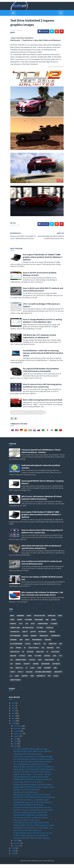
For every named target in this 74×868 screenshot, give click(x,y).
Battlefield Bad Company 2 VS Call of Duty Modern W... (33, 806)
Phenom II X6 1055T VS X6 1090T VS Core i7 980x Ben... (33, 755)
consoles (50, 632)
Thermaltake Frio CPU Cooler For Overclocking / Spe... (33, 832)
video (60, 620)
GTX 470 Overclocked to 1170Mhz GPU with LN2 (31, 821)
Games (11, 232)
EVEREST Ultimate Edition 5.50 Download (28, 809)
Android (34, 640)
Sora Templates (33, 865)
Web (55, 672)
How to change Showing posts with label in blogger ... (33, 765)
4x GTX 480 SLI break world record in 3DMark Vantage (33, 760)
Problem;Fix (44, 640)
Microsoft (42, 636)
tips (58, 652)
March (16, 844)
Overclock (53, 648)
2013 (14, 720)
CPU (27, 628)
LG (11, 680)
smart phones (15, 684)
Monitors (40, 656)
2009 (14, 852)
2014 (14, 717)
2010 (14, 727)
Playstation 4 (34, 652)
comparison (55, 640)
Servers (36, 668)
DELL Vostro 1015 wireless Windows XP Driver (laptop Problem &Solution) (42, 501)
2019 (14, 707)
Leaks (17, 680)
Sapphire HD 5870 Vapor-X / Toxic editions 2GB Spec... (33, 778)
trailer (52, 636)
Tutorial (40, 632)
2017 (14, 709)
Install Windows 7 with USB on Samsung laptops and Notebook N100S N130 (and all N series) (43, 358)
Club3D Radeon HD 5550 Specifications (28, 758)
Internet (48, 672)
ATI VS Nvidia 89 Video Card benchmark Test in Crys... (33, 811)
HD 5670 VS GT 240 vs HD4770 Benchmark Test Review (33, 814)
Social (56, 680)
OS (23, 656)
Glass (32, 672)
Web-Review (45, 668)
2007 (14, 857)
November (18, 732)
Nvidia (54, 624)
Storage (22, 660)
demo (30, 660)
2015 (14, 714)
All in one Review (16, 648)
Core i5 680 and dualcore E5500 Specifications (30, 768)
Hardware (20, 620)
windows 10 (41, 680)
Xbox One (50, 652)
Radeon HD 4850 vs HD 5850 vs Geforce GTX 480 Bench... (34, 771)
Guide (39, 672)
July (15, 743)
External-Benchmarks (43, 676)
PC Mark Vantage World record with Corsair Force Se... (33, 837)
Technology (15, 636)
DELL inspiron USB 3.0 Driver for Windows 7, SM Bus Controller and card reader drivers (42, 597)
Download (52, 620)
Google (28, 648)
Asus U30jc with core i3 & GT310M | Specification (31, 827)
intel (33, 628)
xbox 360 (13, 660)
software (28, 624)
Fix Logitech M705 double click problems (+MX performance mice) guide (42, 374)
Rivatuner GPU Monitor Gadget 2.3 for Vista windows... (33, 788)
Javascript (58, 676)
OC (25, 652)
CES (45, 648)
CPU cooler (55, 656)
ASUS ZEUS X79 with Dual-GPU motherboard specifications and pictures (41, 551)
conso (13, 676)
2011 (14, 725)
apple (27, 644)
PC (47, 656)
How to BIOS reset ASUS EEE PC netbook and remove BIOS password (42, 296)
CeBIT (40, 664)
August (17, 740)
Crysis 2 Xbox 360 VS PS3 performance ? (28, 786)
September (18, 737)
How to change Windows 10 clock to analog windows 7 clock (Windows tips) (41, 327)
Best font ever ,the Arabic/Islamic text (27, 834)
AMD (47, 624)
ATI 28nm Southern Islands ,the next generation (31, 839)
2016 (14, 712)
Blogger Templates (47, 865)
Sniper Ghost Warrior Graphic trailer (27, 824)
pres (32, 680)
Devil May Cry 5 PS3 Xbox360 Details (27, 793)
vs (58, 664)
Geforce (47, 660)
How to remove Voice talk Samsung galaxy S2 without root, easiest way (42, 389)
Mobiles (13, 628)
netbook (30, 656)
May (15, 748)
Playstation (15, 656)
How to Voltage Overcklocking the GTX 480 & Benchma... (34, 773)
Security (27, 668)
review (26, 640)
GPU (12, 652)
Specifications (39, 620)
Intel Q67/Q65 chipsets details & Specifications (31, 781)
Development (50, 664)
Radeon (18, 668)
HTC (61, 660)
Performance (37, 644)
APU (61, 648)
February (17, 847)
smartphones (43, 628)
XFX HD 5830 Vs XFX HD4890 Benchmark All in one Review (34, 801)
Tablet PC (37, 648)
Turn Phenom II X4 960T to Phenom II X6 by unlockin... (32, 776)
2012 (14, 722)
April (16, 750)
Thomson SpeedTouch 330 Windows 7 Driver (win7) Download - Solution (41, 455)
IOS (11, 668)
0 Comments (17, 31)
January (17, 849)
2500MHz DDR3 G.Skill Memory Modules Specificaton (33, 783)
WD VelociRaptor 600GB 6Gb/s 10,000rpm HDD (30, 819)
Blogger (29, 676)
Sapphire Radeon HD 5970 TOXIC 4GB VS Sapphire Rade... (34, 791)
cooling (32, 664)
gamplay (25, 680)
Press (12, 624)
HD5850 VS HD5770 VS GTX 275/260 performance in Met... (34, 829)
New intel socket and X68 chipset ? (26, 796)
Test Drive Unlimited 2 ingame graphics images (31, 753)
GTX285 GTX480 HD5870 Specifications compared (32, 842)
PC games (54, 628)
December (18, 730)
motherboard (15, 640)
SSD (43, 652)
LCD (11, 664)
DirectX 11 (19, 672)
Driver (20, 624)
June (16, 745)
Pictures (38, 660)
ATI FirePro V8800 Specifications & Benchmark (30, 816)
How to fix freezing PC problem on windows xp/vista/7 (33, 763)
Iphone (18, 652)
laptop (33, 636)
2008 (14, 855)
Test (21, 628)
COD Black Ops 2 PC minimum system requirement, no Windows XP (38, 343)
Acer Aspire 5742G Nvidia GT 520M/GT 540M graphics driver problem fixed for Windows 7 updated (41, 263)
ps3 (11, 672)
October (17, 735)
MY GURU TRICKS (28, 632)
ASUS (55, 660)
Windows (13, 644)
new (21, 644)
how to (25, 636)
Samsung (48, 644)
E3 (27, 672)
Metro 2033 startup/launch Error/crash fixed (41, 404)
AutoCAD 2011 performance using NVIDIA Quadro (31, 804)
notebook (56, 668)
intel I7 (21, 676)
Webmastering (21, 664)
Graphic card (15, 632)
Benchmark (39, 624)
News (17, 232)
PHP (49, 680)
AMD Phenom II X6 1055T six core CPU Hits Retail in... (32, 799)
